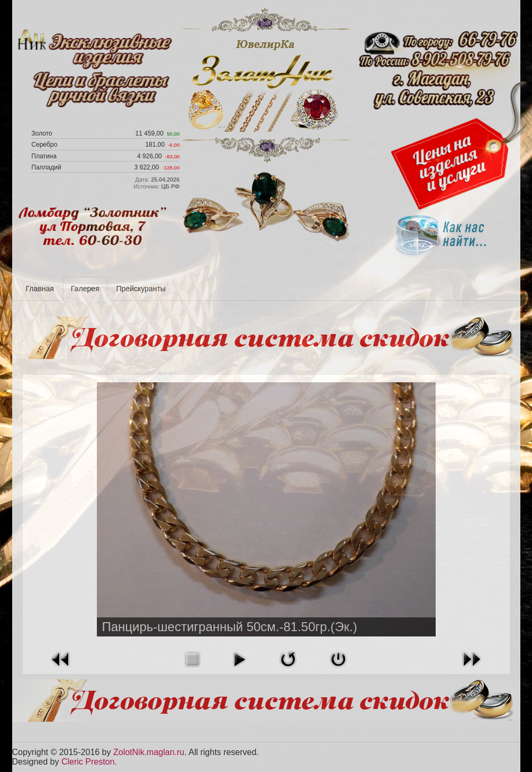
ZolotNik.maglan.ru (149, 752)
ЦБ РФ (170, 186)
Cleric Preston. (89, 762)
